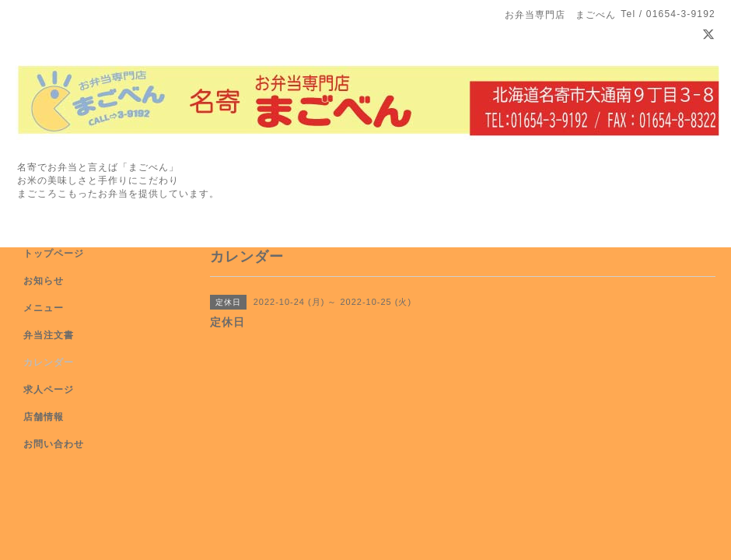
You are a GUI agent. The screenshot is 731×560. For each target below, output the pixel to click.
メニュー (44, 308)
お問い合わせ (54, 444)
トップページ (54, 254)
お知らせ (44, 281)
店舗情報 (44, 417)
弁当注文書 (49, 335)
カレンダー (49, 362)
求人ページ (49, 390)
